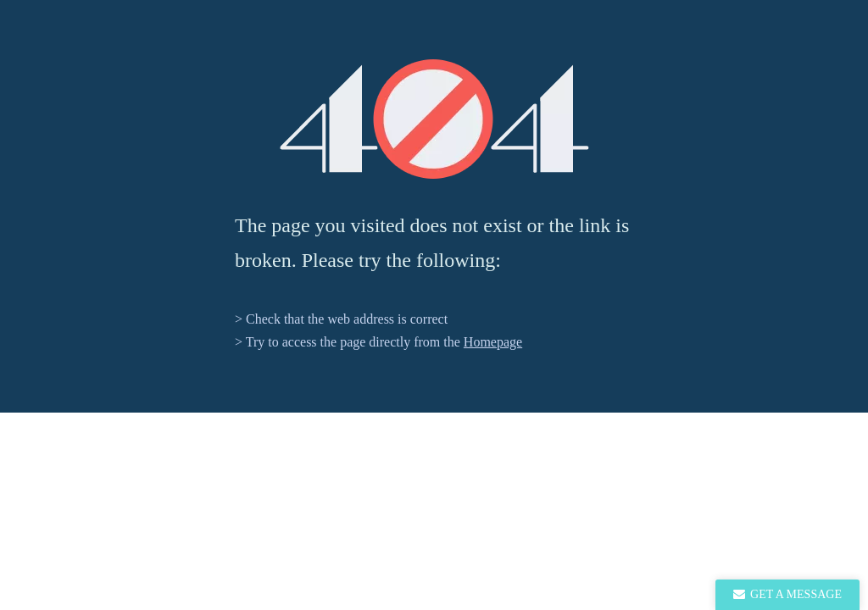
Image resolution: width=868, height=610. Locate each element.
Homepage (493, 342)
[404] (434, 119)
